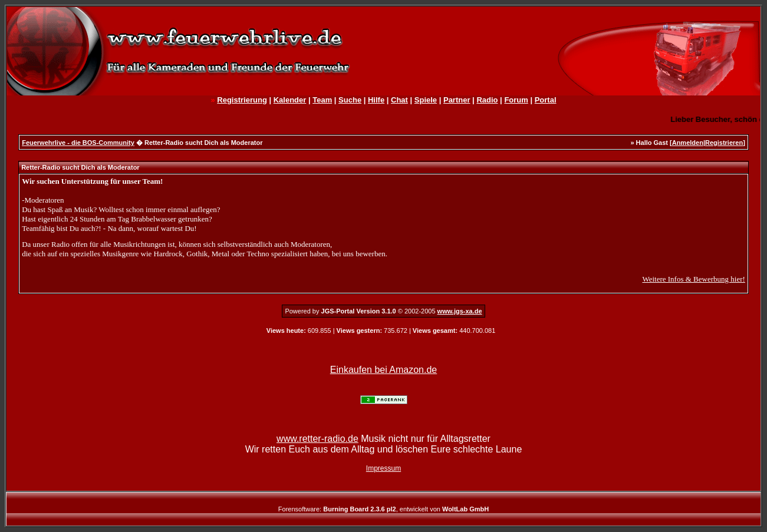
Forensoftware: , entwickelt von (383, 509)
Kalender (290, 100)
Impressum (383, 468)
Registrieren (724, 143)
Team (322, 100)
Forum (516, 100)
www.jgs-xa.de (460, 311)
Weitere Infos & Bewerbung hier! (693, 279)
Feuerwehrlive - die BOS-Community (78, 143)
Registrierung (242, 100)
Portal (546, 100)
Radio (487, 100)
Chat (399, 100)
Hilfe (376, 100)
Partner (457, 100)
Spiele (426, 100)
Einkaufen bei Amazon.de (383, 370)
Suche (350, 100)
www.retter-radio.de (317, 439)
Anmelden (688, 143)
